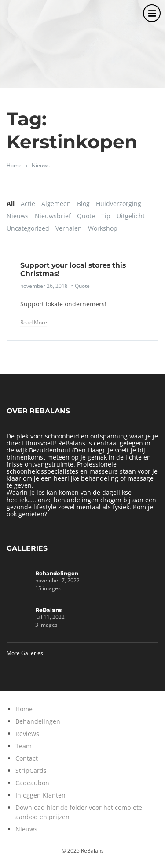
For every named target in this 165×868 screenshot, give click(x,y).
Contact (27, 758)
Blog (83, 204)
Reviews (27, 734)
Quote (86, 216)
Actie (28, 204)
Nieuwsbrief (53, 216)
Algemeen (56, 204)
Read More (34, 322)
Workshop (103, 228)
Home (14, 165)
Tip (106, 216)
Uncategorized (28, 228)
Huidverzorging (119, 204)
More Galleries (25, 653)
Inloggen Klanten (40, 795)
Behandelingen (57, 573)
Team (24, 746)
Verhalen (69, 228)
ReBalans (49, 610)
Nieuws (41, 165)
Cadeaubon (32, 783)
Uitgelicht (131, 216)
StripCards (31, 771)
